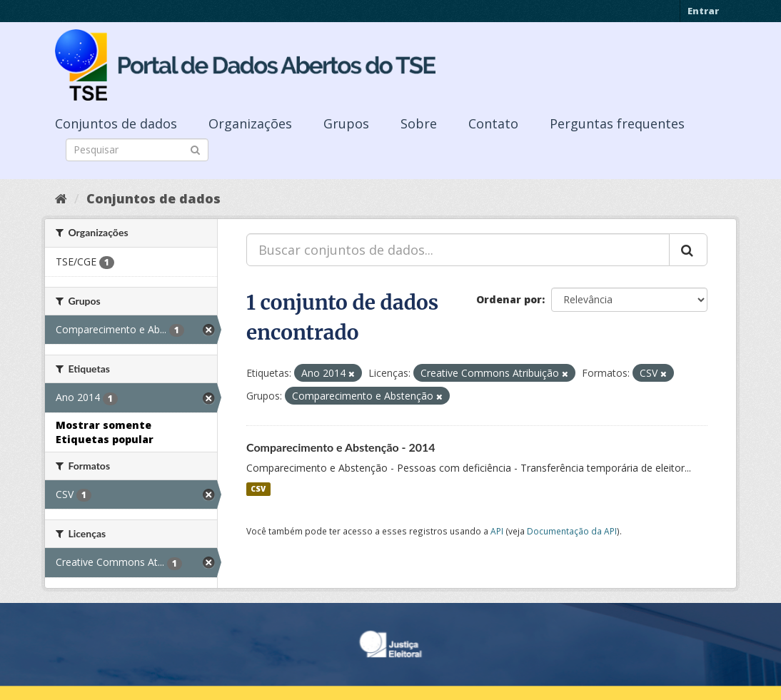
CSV (258, 489)
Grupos (346, 123)
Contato (493, 123)
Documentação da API (572, 531)
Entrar (703, 11)
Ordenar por (509, 299)
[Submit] (195, 149)
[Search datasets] (137, 150)
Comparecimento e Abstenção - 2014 (341, 447)
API (497, 531)
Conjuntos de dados (116, 123)
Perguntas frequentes (617, 123)
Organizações (250, 123)
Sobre (419, 123)
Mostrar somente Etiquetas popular (105, 432)
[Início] (61, 198)
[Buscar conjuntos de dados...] (458, 250)
